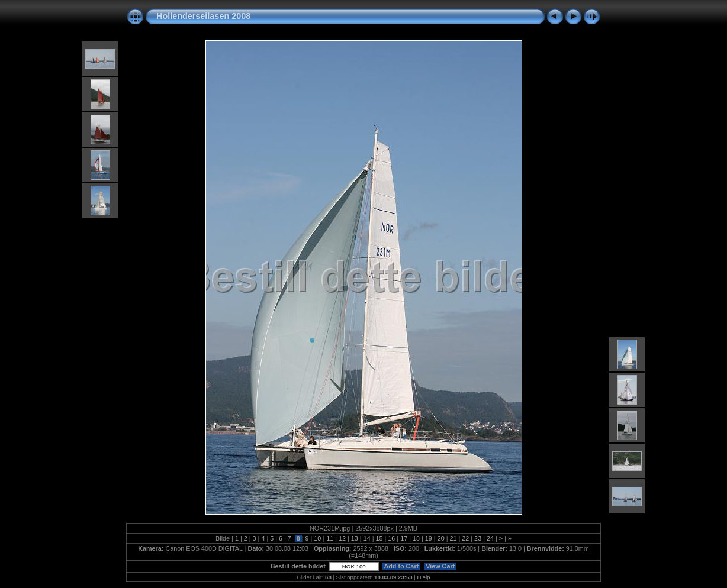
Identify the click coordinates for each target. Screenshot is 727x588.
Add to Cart (401, 566)
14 (367, 538)
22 (465, 538)
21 (453, 538)
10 (317, 538)
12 (342, 538)
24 (490, 538)
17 (404, 538)
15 (379, 538)
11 (330, 538)
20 (441, 538)
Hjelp (424, 577)
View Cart (440, 566)
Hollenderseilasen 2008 (203, 16)
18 (416, 538)
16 (391, 538)
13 (355, 538)
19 (429, 538)
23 (478, 538)
